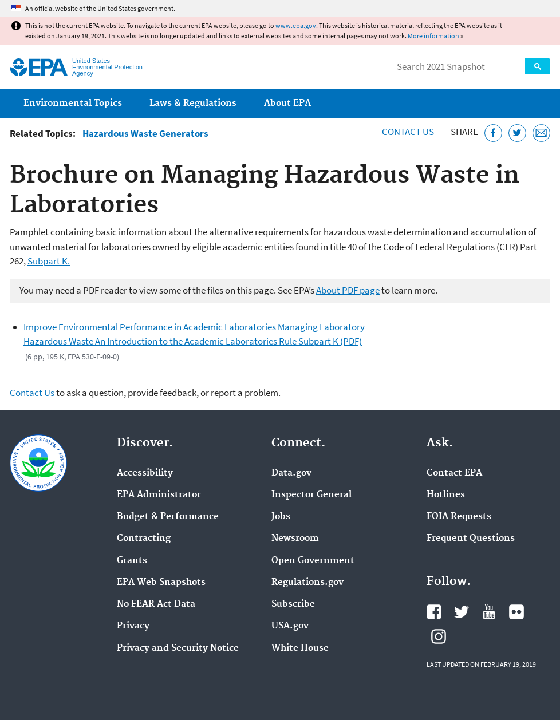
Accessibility (145, 473)
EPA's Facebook (434, 612)
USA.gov (290, 626)
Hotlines (446, 495)
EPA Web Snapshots (161, 583)
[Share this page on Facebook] (493, 133)
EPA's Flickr (516, 612)
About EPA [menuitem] (287, 103)
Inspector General (311, 495)
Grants (132, 561)
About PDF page (348, 290)
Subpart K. (49, 261)
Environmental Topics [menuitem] (73, 103)
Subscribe (293, 604)
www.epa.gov (296, 25)
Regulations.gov (307, 583)
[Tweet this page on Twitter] (517, 133)
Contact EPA (454, 473)
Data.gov (291, 473)
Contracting (144, 539)
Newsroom (295, 539)
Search (538, 66)
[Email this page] (541, 133)
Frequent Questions (471, 539)
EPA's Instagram (439, 636)
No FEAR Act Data (156, 604)
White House (300, 648)
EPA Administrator (159, 495)
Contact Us (408, 132)
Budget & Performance (168, 517)
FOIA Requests (459, 517)
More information (433, 36)
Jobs (281, 517)
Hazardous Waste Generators (145, 134)
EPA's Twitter (462, 612)
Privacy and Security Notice (178, 648)
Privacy (133, 626)
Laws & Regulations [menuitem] (193, 103)
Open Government (313, 561)
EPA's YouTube (489, 612)
